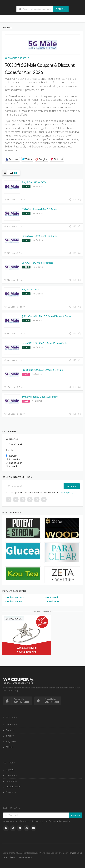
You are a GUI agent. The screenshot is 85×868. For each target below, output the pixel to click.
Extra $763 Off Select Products (39, 236)
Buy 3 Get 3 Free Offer (34, 182)
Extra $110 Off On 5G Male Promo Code (45, 343)
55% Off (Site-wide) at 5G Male (39, 209)
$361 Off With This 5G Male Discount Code (46, 316)
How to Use (11, 781)
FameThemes (75, 853)
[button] (12, 159)
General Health (53, 601)
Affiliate (9, 747)
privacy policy (66, 492)
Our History (11, 724)
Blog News (11, 741)
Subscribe (72, 486)
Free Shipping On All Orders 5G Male (42, 370)
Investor (10, 736)
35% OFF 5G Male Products (37, 263)
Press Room (12, 775)
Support (10, 770)
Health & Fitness (13, 601)
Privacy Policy (25, 857)
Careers (10, 730)
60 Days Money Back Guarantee (40, 396)
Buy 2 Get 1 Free (31, 289)
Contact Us (11, 792)
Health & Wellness (14, 597)
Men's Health (52, 597)
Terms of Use (9, 857)
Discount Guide (13, 787)
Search (61, 9)
